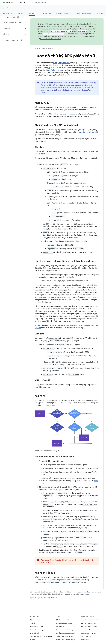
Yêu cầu (33, 623)
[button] (12, 17)
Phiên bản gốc (35, 633)
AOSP (36, 48)
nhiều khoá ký (56, 325)
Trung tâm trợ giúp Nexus (89, 626)
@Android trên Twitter (63, 620)
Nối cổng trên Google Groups (65, 640)
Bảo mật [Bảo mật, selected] (32, 13)
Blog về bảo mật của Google (65, 630)
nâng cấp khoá (75, 90)
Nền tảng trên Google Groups (65, 633)
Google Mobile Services (88, 633)
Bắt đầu (21, 13)
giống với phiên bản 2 (67, 114)
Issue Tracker (85, 640)
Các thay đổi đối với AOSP (50, 39)
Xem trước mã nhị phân (38, 630)
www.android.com (87, 630)
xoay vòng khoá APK (62, 63)
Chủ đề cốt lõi (46, 13)
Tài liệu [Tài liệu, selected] (20, 2)
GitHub (33, 640)
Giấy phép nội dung (89, 592)
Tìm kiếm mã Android (38, 2)
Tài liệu (6, 8)
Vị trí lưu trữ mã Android (38, 620)
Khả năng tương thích (64, 13)
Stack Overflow (86, 636)
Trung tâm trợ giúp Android (90, 620)
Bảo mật (50, 48)
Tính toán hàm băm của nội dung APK (57, 525)
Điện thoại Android (84, 13)
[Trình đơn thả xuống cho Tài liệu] (26, 2)
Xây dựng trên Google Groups (65, 636)
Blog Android (60, 626)
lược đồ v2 (67, 130)
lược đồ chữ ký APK (54, 70)
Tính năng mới (7, 13)
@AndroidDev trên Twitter (64, 623)
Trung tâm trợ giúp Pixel (88, 623)
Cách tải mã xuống (36, 626)
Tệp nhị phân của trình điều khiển (41, 636)
